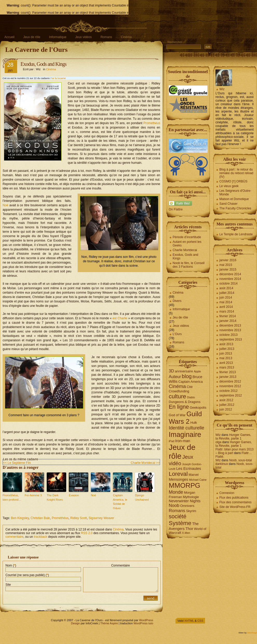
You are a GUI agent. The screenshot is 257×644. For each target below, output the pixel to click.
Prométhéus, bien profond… (12, 497)
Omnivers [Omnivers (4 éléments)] (187, 506)
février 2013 (228, 372)
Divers (177, 301)
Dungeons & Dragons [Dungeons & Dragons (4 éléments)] (185, 402)
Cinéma (126, 37)
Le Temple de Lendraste (236, 234)
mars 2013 (227, 367)
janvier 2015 (228, 270)
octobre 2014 (228, 284)
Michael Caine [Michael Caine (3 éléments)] (198, 480)
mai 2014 (226, 302)
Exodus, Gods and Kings (43, 64)
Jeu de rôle (180, 317)
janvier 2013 (228, 377)
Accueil (9, 37)
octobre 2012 (228, 391)
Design (75, 623)
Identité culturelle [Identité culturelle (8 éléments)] (187, 428)
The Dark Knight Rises (55, 497)
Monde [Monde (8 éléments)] (176, 492)
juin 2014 (226, 298)
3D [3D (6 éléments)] (171, 371)
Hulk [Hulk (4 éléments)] (194, 423)
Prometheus (152, 123)
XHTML (189, 621)
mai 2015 (226, 265)
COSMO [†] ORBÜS (233, 181)
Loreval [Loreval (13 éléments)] (178, 474)
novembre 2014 (230, 279)
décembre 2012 (230, 381)
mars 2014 (227, 312)
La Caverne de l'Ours (36, 50)
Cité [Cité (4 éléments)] (190, 387)
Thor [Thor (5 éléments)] (189, 529)
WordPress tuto (143, 623)
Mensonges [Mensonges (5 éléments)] (178, 479)
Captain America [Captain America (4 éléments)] (191, 382)
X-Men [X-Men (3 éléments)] (186, 533)
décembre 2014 (230, 274)
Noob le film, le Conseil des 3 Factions (189, 265)
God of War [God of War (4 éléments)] (177, 415)
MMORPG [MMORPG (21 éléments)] (185, 485)
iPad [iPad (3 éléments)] (171, 441)
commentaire (14, 537)
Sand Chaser (228, 204)
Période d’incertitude (187, 237)
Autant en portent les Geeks (187, 244)
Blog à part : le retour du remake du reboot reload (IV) (236, 173)
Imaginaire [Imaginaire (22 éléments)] (185, 435)
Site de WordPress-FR (235, 507)
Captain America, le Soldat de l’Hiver (120, 502)
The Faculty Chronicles (235, 208)
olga (218, 442)
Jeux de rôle (32, 37)
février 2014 (228, 316)
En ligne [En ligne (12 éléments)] (179, 407)
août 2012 (226, 400)
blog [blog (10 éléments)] (187, 376)
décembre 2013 (230, 325)
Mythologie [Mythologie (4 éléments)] (191, 497)
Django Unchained (142, 497)
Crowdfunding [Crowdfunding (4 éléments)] (179, 391)
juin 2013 (226, 353)
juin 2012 (226, 409)
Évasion (74, 495)
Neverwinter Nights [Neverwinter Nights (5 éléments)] (185, 501)
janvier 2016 (228, 260)
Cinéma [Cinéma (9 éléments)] (177, 386)
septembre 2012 (231, 395)
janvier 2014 (228, 321)
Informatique (58, 37)
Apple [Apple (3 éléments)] (197, 371)
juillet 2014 (227, 293)
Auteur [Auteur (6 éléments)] (175, 377)
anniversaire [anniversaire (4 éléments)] (184, 371)
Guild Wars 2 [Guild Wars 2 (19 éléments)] (185, 418)
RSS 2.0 (87, 533)
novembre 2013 (230, 330)
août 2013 (226, 344)
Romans (106, 37)
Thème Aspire (109, 623)
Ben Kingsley (20, 518)
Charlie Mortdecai (185, 250)
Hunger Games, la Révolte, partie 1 (233, 437)
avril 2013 (226, 363)
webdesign (252, 633)
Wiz (222, 89)
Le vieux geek (229, 186)
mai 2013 (226, 358)
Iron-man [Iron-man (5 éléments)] (183, 441)
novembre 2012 (230, 386)
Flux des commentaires (235, 502)
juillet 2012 (227, 405)
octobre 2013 (228, 335)
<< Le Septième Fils (17, 463)
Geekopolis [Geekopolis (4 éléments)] (198, 408)
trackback (40, 537)
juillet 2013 (227, 349)
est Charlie (120, 318)
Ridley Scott (79, 518)
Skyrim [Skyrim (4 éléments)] (191, 511)
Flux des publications (234, 498)
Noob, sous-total (241, 460)
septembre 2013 (231, 339)
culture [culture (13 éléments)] (177, 396)
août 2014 (226, 288)
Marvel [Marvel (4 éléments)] (194, 475)
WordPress (146, 620)
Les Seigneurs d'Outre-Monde (235, 193)
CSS (200, 621)
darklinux (222, 464)
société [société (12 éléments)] (178, 516)
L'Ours (177, 334)
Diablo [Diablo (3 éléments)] (191, 397)
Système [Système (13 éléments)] (180, 523)
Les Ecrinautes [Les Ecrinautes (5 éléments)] (189, 469)
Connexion (227, 493)
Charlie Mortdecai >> (145, 463)
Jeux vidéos (83, 37)
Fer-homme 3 (33, 495)
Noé (5, 205)
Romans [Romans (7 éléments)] (177, 511)
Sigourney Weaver (101, 518)
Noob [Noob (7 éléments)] (174, 505)
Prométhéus (60, 518)
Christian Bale (40, 518)
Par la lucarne (58, 78)
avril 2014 (226, 307)
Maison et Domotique (234, 199)
